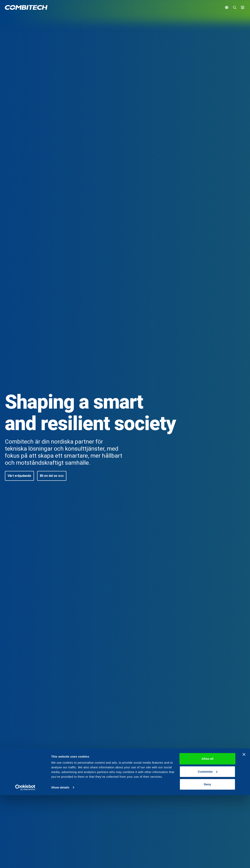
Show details (60, 860)
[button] (19, 476)
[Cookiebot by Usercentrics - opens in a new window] (25, 860)
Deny (208, 857)
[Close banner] (244, 827)
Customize (208, 844)
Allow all (208, 832)
